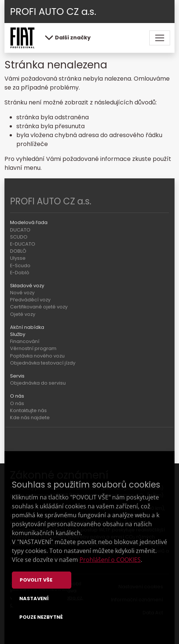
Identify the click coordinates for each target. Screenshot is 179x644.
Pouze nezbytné (41, 617)
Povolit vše (36, 580)
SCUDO (19, 237)
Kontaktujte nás (28, 410)
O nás (17, 403)
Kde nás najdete (30, 418)
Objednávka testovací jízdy (43, 363)
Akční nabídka (27, 327)
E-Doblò (20, 273)
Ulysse (18, 258)
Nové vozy (22, 293)
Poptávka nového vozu (37, 356)
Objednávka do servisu (38, 383)
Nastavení (34, 598)
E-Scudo (20, 266)
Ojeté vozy (23, 314)
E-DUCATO (23, 244)
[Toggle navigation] (160, 38)
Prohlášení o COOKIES (110, 560)
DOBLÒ (18, 251)
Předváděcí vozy (30, 300)
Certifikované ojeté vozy (39, 307)
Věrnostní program (33, 348)
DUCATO (20, 230)
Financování (25, 341)
